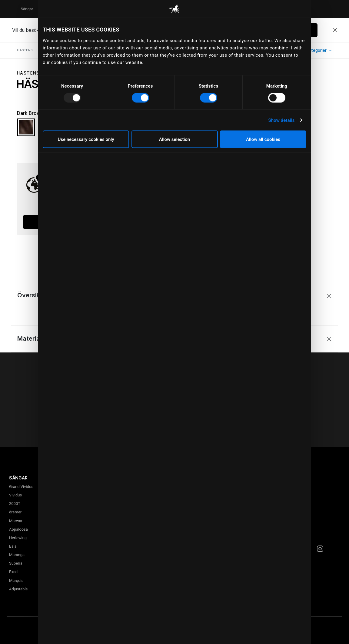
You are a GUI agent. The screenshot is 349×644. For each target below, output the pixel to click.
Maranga (17, 555)
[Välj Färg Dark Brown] (26, 130)
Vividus (15, 495)
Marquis (16, 581)
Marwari (16, 521)
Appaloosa (18, 529)
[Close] (335, 30)
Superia (16, 563)
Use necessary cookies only (86, 139)
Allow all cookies (263, 139)
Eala (13, 546)
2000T (15, 504)
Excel (14, 572)
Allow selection (174, 139)
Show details (281, 120)
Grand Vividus (21, 487)
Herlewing (18, 538)
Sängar (27, 9)
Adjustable (18, 589)
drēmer (15, 512)
